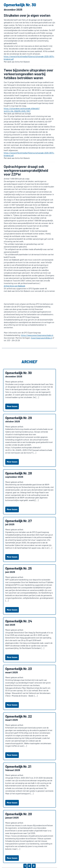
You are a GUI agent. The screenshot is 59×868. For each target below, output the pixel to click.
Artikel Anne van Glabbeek (14, 286)
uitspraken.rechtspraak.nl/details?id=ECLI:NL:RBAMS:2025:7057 (22, 110)
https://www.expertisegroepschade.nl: (37, 335)
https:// (7, 108)
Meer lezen (12, 406)
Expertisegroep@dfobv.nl (41, 338)
